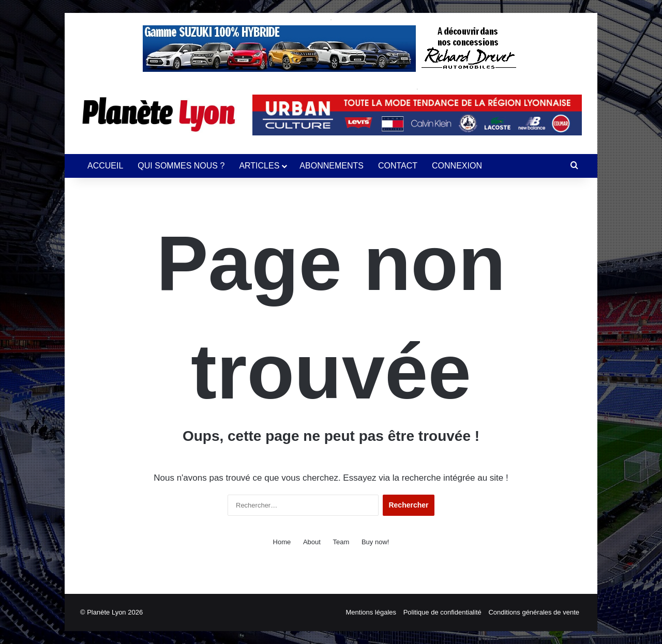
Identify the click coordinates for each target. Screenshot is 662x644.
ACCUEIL (105, 166)
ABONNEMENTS (332, 166)
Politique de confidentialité (442, 612)
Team (341, 542)
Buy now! (375, 542)
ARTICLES (259, 166)
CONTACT (398, 166)
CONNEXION (457, 166)
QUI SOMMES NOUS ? (181, 166)
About (312, 542)
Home (282, 542)
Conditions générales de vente (534, 612)
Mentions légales (371, 612)
